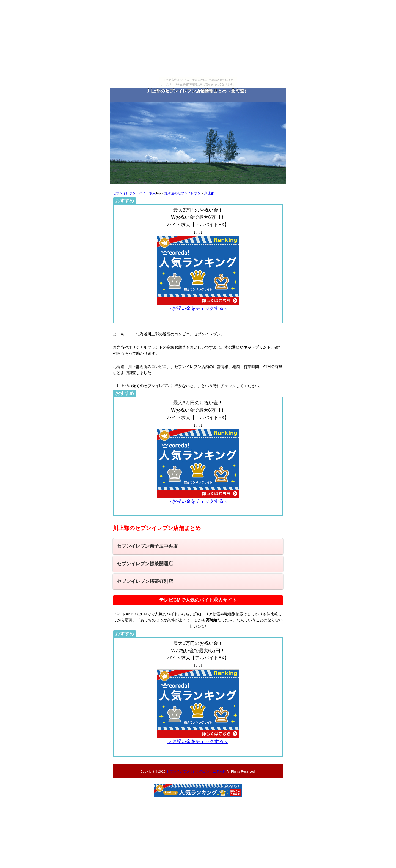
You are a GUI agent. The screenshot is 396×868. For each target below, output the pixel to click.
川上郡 (209, 193)
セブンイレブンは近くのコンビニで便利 (196, 771)
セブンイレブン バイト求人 (134, 193)
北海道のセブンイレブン (183, 193)
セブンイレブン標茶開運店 (145, 564)
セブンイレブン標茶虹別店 (145, 581)
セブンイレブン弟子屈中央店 (147, 546)
